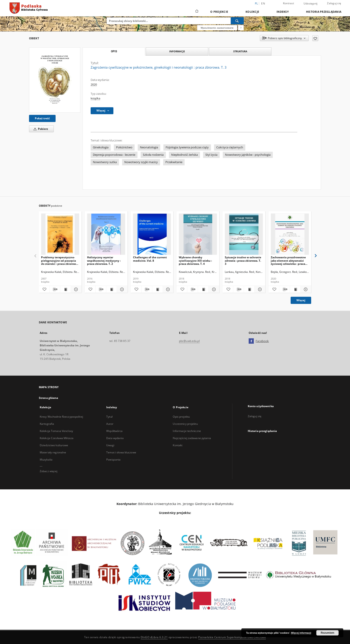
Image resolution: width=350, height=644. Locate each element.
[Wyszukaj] (237, 21)
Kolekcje (252, 12)
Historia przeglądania (324, 12)
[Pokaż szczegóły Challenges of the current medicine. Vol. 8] (168, 289)
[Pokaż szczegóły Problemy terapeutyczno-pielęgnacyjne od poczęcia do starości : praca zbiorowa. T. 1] (76, 289)
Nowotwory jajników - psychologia (248, 155)
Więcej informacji (301, 633)
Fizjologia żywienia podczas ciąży (187, 147)
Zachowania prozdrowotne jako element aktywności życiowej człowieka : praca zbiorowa (288, 260)
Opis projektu (181, 417)
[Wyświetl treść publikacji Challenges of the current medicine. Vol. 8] (157, 289)
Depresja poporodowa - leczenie (114, 155)
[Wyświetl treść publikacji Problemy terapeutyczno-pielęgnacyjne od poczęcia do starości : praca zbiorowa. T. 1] (66, 289)
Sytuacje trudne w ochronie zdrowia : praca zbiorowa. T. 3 (243, 260)
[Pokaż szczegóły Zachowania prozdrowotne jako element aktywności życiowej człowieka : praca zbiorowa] (305, 289)
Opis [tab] (114, 51)
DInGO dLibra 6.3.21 (154, 637)
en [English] (263, 3)
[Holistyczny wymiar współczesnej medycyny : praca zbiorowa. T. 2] (106, 234)
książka (95, 98)
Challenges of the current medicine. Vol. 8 (150, 259)
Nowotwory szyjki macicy (141, 162)
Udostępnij (311, 4)
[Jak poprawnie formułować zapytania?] (241, 28)
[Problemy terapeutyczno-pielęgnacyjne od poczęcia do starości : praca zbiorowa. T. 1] (60, 234)
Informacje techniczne (187, 431)
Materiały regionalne (53, 452)
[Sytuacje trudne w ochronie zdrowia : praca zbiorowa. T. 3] (244, 234)
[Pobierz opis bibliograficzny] (55, 289)
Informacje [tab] (177, 51)
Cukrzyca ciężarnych (230, 147)
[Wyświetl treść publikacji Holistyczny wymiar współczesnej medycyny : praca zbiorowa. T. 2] (111, 289)
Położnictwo (124, 147)
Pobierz (40, 129)
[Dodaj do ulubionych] (315, 38)
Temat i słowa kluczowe (121, 452)
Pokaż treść (42, 118)
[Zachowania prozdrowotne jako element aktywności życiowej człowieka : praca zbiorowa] (290, 234)
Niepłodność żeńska (184, 155)
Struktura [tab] (240, 51)
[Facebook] (251, 341)
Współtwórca (114, 431)
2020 (94, 85)
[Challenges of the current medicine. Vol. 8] (152, 234)
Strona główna (49, 398)
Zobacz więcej (49, 471)
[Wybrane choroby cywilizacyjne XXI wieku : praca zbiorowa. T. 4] (198, 234)
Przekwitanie (174, 162)
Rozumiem (328, 633)
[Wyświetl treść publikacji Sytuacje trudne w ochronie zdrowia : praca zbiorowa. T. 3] (249, 289)
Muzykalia (46, 460)
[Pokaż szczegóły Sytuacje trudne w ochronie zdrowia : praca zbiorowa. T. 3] (259, 289)
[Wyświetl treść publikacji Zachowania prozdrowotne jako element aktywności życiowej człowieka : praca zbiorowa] (295, 289)
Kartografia (47, 424)
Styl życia (211, 155)
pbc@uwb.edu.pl (189, 341)
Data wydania (115, 438)
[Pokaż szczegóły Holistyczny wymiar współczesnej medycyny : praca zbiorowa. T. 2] (122, 289)
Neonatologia (149, 147)
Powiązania (113, 460)
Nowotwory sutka (105, 162)
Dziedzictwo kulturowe (54, 445)
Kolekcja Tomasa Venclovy (56, 431)
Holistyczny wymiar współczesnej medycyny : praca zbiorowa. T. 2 (104, 260)
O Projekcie (219, 12)
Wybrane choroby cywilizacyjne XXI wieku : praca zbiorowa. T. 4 (195, 260)
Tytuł (109, 417)
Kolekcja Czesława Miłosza (57, 438)
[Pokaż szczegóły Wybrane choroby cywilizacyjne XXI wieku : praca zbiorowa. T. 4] (213, 289)
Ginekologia (101, 147)
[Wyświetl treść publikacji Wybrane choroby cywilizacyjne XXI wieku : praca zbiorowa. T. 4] (203, 289)
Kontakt (178, 445)
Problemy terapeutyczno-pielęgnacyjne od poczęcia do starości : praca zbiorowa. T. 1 (60, 260)
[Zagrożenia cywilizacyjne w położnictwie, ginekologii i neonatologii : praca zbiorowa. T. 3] (55, 80)
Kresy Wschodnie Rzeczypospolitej (61, 417)
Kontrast (289, 3)
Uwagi (110, 445)
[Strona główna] (197, 12)
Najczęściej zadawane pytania (192, 438)
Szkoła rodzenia (153, 155)
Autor (110, 424)
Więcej (301, 300)
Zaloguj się (334, 3)
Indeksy (283, 12)
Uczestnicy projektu (185, 424)
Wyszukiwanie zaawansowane (217, 28)
